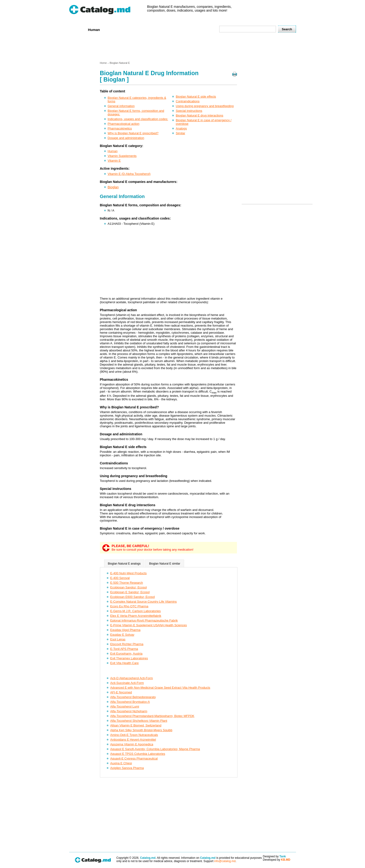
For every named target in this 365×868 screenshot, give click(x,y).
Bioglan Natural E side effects (196, 97)
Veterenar (114, 29)
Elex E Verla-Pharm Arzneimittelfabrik (136, 616)
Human (94, 30)
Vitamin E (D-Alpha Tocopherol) (129, 174)
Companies (137, 29)
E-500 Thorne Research (127, 583)
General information (121, 106)
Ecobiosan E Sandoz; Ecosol (130, 592)
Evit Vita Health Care (125, 663)
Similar (180, 133)
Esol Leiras (118, 639)
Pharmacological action (124, 124)
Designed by (274, 856)
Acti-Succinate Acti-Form (127, 683)
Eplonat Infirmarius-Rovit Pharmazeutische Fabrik (144, 620)
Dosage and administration (126, 138)
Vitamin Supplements (122, 156)
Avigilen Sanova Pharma (127, 768)
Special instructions (189, 111)
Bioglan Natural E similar (165, 564)
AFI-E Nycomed (121, 692)
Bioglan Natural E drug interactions (200, 115)
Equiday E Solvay (122, 635)
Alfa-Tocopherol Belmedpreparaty (133, 697)
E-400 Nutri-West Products (129, 573)
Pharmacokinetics (120, 128)
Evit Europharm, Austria (127, 654)
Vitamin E (114, 161)
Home (77, 29)
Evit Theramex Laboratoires (129, 658)
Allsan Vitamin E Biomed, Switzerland (136, 725)
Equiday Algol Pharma (125, 630)
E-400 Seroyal (120, 578)
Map (205, 29)
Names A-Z (187, 29)
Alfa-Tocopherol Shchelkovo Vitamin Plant (139, 721)
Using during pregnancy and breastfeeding (205, 106)
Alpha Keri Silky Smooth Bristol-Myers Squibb (141, 730)
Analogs (181, 128)
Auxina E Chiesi (121, 763)
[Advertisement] (182, 48)
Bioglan (113, 187)
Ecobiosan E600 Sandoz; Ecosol (133, 597)
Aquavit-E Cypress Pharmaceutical (134, 758)
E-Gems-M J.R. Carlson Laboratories (136, 611)
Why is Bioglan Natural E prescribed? (133, 133)
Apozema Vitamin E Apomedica (132, 744)
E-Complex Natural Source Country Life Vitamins (144, 602)
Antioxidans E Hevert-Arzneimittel (133, 740)
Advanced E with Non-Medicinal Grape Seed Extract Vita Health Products (160, 688)
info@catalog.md (225, 861)
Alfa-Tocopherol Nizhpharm (129, 711)
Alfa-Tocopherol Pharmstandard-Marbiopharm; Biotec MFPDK (152, 716)
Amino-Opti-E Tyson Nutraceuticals (134, 735)
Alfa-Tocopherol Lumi (125, 706)
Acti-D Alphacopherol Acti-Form (132, 678)
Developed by (277, 860)
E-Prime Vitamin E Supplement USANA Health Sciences (149, 625)
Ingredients (162, 29)
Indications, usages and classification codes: (138, 119)
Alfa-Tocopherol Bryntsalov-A (130, 702)
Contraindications (188, 101)
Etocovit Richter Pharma (127, 644)
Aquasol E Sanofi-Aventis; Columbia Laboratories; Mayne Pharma (155, 749)
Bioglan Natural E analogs (124, 564)
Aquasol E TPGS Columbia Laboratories (138, 754)
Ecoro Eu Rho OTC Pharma (129, 606)
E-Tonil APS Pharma (124, 649)
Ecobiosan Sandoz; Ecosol (129, 587)
